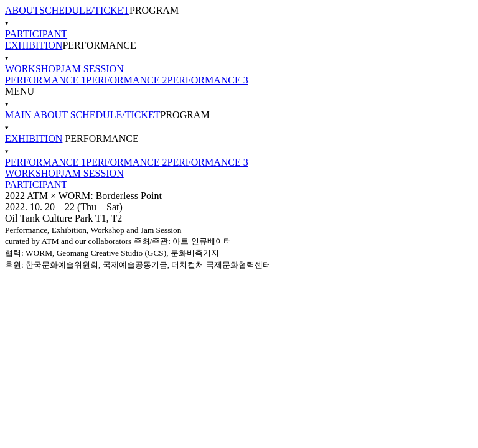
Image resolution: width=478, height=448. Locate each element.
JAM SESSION (92, 69)
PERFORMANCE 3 (208, 80)
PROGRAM (239, 17)
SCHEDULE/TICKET (84, 10)
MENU (239, 98)
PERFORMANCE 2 (126, 80)
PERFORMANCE (239, 52)
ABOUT (22, 10)
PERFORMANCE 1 (45, 80)
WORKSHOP (33, 69)
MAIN (18, 115)
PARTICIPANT (36, 34)
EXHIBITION (34, 45)
